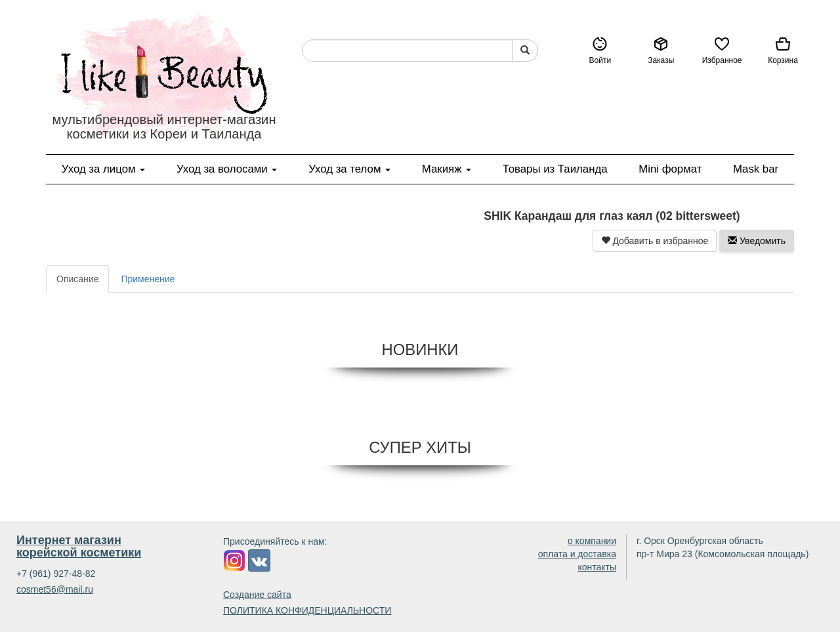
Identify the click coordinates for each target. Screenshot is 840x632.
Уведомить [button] (757, 241)
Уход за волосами (227, 169)
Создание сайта (257, 595)
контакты (597, 567)
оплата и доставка (577, 554)
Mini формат (670, 169)
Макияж (447, 169)
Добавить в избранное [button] (655, 241)
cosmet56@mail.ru (55, 589)
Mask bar (756, 169)
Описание (77, 279)
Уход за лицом (103, 169)
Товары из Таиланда (555, 169)
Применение (148, 279)
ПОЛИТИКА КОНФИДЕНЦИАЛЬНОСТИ (307, 610)
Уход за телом (349, 169)
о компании (592, 541)
